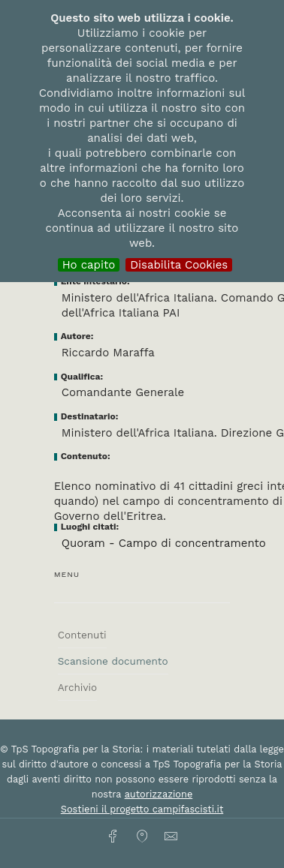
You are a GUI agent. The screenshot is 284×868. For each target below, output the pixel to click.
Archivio (77, 687)
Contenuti (82, 635)
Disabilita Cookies (179, 265)
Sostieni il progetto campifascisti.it (142, 809)
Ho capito (89, 265)
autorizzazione (159, 794)
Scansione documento (113, 661)
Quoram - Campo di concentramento (164, 543)
